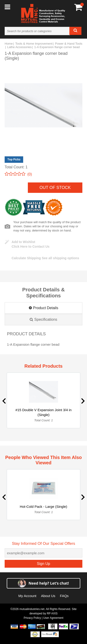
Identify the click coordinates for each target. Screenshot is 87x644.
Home (9, 44)
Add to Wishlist (23, 242)
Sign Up (43, 564)
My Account (27, 596)
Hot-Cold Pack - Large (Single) (43, 507)
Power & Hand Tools (69, 44)
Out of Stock (55, 188)
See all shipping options (45, 258)
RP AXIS (52, 613)
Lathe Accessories (19, 47)
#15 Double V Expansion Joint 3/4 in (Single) (44, 412)
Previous (4, 401)
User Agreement (53, 618)
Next (83, 401)
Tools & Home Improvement (34, 44)
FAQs (64, 596)
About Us (48, 596)
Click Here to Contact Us (31, 247)
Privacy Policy (32, 618)
